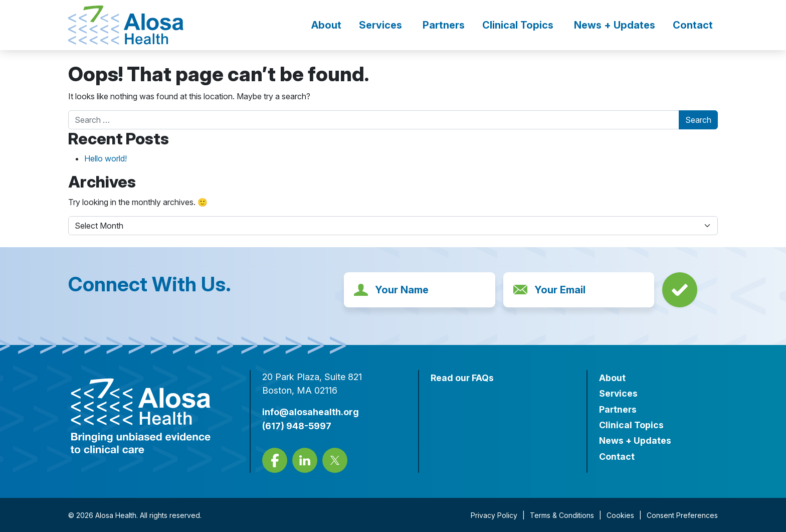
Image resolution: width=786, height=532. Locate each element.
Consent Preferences (682, 515)
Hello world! (106, 158)
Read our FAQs (462, 378)
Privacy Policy (494, 515)
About (326, 25)
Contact (693, 25)
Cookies (620, 515)
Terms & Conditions (562, 515)
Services (380, 25)
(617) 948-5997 (297, 425)
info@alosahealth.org (311, 412)
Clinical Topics (518, 25)
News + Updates (615, 25)
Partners (444, 25)
